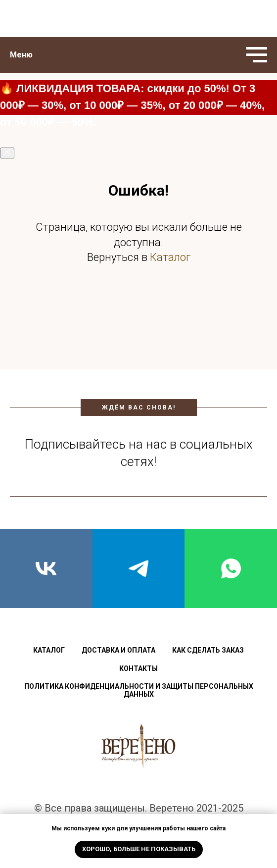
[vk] (46, 568)
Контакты (138, 668)
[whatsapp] (231, 568)
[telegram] (139, 568)
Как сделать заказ (208, 650)
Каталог (170, 257)
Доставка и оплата (118, 650)
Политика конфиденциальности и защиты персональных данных (139, 690)
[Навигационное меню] (257, 55)
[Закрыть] (7, 153)
